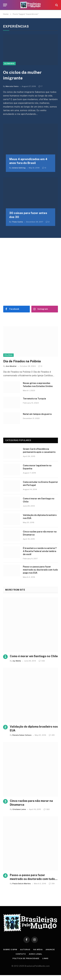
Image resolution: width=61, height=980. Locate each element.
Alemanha (9, 64)
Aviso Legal (36, 954)
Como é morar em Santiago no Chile (34, 656)
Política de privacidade (26, 958)
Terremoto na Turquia (34, 399)
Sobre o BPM (10, 950)
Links (45, 958)
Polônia (8, 355)
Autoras (25, 950)
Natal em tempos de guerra (37, 414)
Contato (21, 954)
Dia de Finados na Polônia (22, 361)
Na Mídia (38, 950)
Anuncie (50, 950)
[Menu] (5, 5)
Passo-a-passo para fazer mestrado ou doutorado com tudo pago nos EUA (40, 570)
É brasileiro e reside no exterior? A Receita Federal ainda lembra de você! (40, 551)
